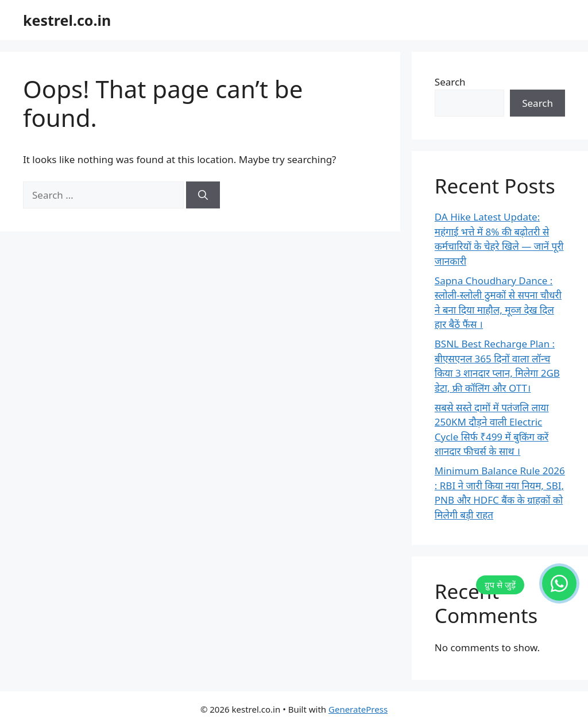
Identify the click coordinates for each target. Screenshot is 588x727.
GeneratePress (358, 709)
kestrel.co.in (67, 20)
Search (450, 82)
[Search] (203, 195)
